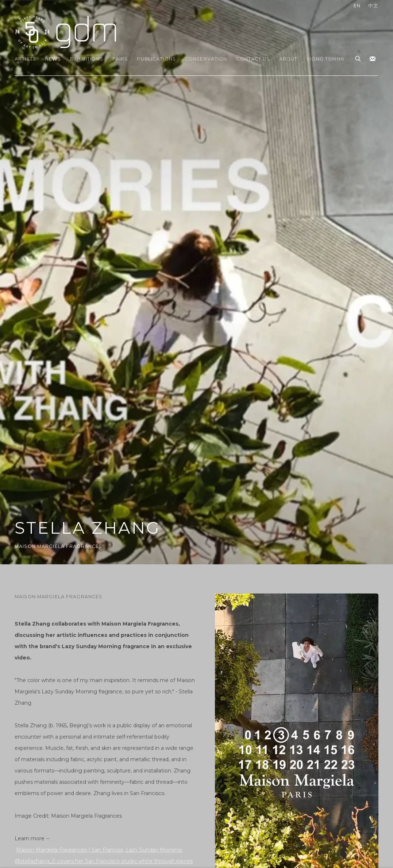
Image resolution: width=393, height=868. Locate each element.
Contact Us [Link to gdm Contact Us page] (253, 59)
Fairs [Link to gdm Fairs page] (120, 59)
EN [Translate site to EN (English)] (357, 6)
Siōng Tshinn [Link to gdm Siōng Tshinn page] (325, 59)
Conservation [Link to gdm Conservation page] (206, 59)
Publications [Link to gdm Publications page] (156, 59)
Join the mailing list (373, 59)
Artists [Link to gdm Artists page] (25, 59)
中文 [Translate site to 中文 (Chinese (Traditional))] (373, 6)
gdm (66, 32)
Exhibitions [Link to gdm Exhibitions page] (86, 59)
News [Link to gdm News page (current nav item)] (53, 59)
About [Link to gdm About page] (288, 59)
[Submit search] (358, 58)
